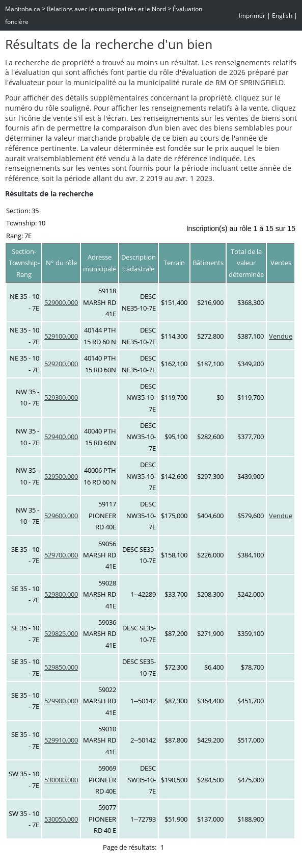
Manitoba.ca (23, 9)
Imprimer (252, 16)
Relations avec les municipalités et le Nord (106, 9)
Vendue (281, 336)
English (282, 16)
